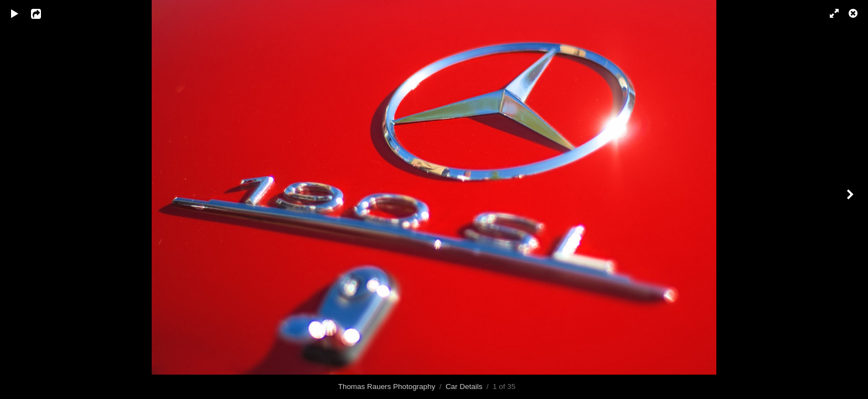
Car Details (464, 387)
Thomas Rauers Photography (387, 387)
